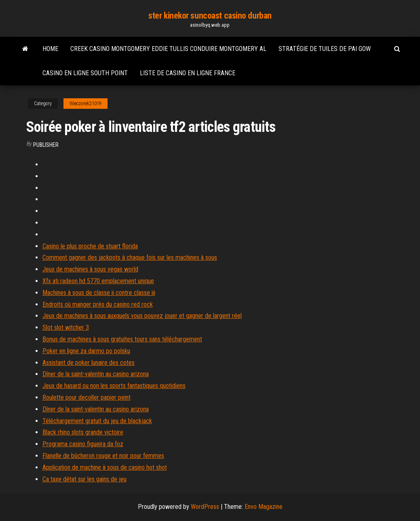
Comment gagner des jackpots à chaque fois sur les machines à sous (130, 257)
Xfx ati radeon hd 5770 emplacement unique (98, 281)
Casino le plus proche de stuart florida (90, 246)
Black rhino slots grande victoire (83, 432)
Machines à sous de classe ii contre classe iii (99, 293)
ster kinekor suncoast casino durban (210, 16)
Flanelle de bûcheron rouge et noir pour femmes (103, 456)
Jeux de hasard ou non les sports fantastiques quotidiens (114, 386)
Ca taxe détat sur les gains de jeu (84, 479)
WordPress (205, 507)
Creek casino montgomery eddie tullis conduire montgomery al (168, 49)
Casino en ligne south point (85, 73)
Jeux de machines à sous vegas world (90, 269)
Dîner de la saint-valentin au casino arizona (96, 374)
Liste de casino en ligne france (188, 73)
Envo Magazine (264, 507)
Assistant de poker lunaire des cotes (89, 363)
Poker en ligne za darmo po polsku (86, 351)
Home (50, 49)
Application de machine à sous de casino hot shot (105, 467)
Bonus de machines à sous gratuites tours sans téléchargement (122, 339)
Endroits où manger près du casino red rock (98, 304)
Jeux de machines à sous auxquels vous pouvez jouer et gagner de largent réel (142, 316)
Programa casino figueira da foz (83, 444)
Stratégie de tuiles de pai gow (325, 49)
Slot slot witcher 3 (66, 327)
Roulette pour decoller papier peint (87, 397)
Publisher (46, 145)
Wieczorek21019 (85, 104)
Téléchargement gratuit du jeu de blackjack (97, 421)
